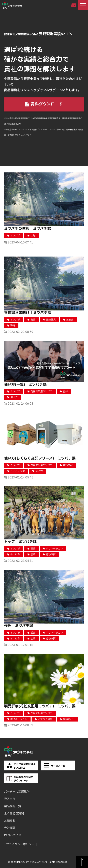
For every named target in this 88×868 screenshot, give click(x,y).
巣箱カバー (69, 719)
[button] (83, 5)
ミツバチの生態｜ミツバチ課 (28, 229)
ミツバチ (15, 236)
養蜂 (33, 320)
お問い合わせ (74, 5)
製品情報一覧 (13, 806)
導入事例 (10, 799)
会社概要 (10, 828)
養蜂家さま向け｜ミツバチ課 (28, 313)
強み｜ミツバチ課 (19, 626)
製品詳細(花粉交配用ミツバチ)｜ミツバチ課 (40, 706)
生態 (33, 236)
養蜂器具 (51, 320)
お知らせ (10, 821)
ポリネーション (54, 549)
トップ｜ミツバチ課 (20, 542)
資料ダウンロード (47, 105)
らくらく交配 (18, 471)
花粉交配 (68, 465)
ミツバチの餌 (45, 719)
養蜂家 (70, 320)
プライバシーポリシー (20, 844)
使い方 (14, 397)
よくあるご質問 (14, 814)
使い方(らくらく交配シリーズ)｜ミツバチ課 (40, 458)
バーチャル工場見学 (17, 792)
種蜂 (13, 326)
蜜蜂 (65, 392)
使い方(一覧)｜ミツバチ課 (25, 385)
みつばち (15, 555)
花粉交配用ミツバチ (41, 392)
